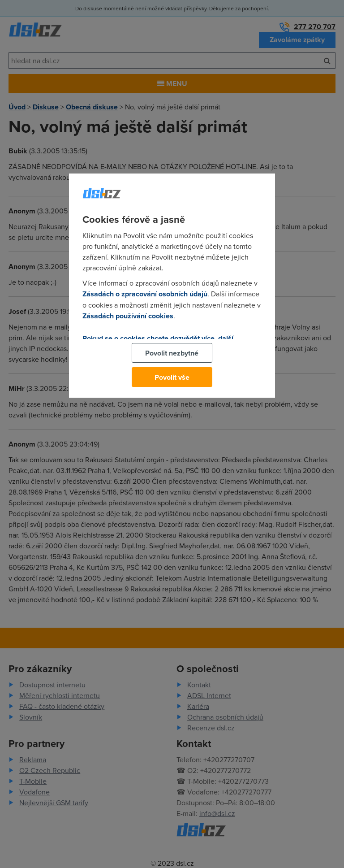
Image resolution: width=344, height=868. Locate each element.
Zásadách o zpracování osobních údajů (145, 294)
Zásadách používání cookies (128, 316)
